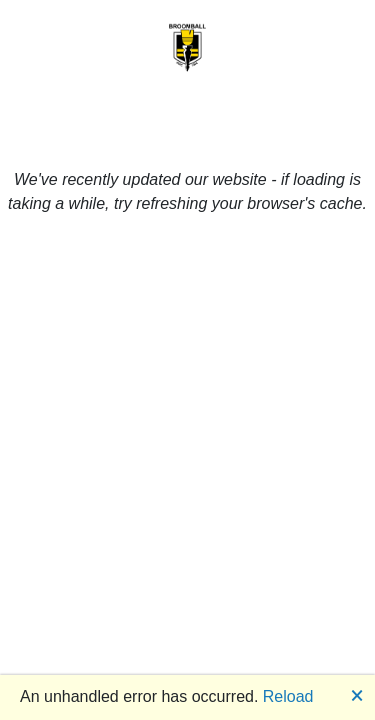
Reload (288, 696)
